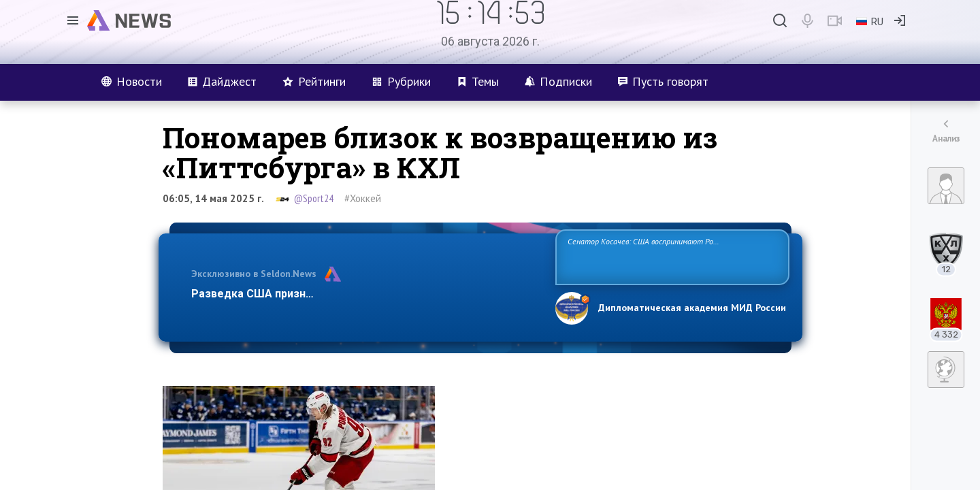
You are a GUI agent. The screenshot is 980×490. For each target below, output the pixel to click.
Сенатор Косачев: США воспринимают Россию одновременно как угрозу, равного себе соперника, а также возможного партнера (670, 256)
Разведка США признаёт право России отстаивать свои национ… (366, 294)
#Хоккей (363, 198)
